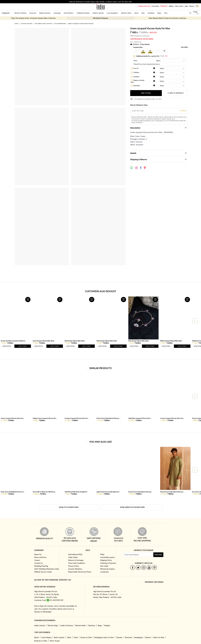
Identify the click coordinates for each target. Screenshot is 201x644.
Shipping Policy (106, 560)
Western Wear (126, 13)
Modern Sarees (98, 13)
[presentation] (195, 321)
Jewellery (151, 13)
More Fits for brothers (69, 507)
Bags (159, 13)
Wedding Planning (41, 566)
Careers (37, 560)
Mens (136, 13)
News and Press (40, 557)
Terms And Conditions (77, 563)
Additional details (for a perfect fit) (152, 56)
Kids (143, 13)
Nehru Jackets (59, 637)
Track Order (155, 6)
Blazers (148, 637)
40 (150, 51)
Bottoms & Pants (41, 641)
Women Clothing (20, 13)
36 (136, 51)
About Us (38, 554)
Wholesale (164, 6)
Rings (100, 625)
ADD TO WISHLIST (176, 93)
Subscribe (158, 555)
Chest (135, 61)
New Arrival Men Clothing (43, 24)
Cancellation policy (107, 557)
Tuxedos (119, 637)
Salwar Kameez (45, 13)
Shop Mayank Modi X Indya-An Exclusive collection (168, 18)
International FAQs (75, 554)
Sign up (192, 6)
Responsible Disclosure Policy (80, 572)
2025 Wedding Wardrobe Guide (47, 569)
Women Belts (81, 625)
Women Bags (53, 625)
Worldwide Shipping (100, 18)
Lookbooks (105, 572)
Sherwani (128, 637)
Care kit (136, 68)
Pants (76, 637)
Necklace (92, 625)
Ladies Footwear (67, 625)
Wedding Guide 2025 (144, 6)
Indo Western (69, 13)
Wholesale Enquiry (107, 569)
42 (157, 51)
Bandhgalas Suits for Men (104, 637)
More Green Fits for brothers (132, 507)
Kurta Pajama (46, 637)
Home (16, 24)
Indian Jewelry (40, 625)
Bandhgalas (139, 637)
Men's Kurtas (55, 641)
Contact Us (39, 563)
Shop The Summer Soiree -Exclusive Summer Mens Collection (33, 18)
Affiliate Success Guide (43, 572)
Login (186, 6)
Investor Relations (75, 569)
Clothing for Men (26, 24)
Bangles (107, 625)
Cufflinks (136, 72)
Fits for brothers (60, 24)
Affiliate (171, 6)
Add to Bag (146, 93)
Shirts (69, 637)
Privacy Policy (74, 566)
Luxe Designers (112, 13)
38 (143, 51)
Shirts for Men (159, 637)
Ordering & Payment (108, 563)
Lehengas (57, 13)
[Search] (190, 13)
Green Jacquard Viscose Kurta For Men (81, 24)
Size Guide (184, 47)
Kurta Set (33, 13)
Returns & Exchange (76, 560)
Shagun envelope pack (138, 81)
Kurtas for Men (86, 637)
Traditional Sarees (83, 13)
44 (164, 51)
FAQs (102, 554)
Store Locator (179, 6)
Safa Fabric (137, 86)
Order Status (73, 557)
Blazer (37, 637)
